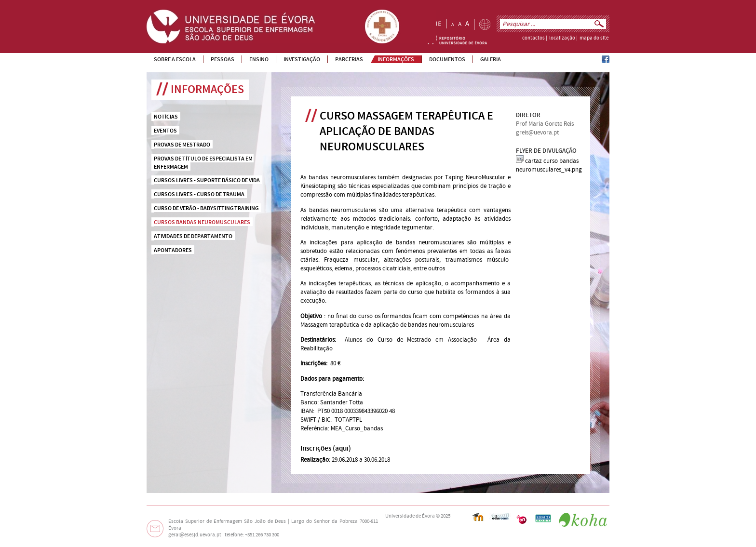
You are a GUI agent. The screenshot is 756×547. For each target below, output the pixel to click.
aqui (342, 448)
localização (562, 38)
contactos (533, 38)
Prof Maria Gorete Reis (545, 124)
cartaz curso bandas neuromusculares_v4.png (549, 165)
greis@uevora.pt (537, 133)
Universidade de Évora (410, 516)
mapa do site (594, 38)
